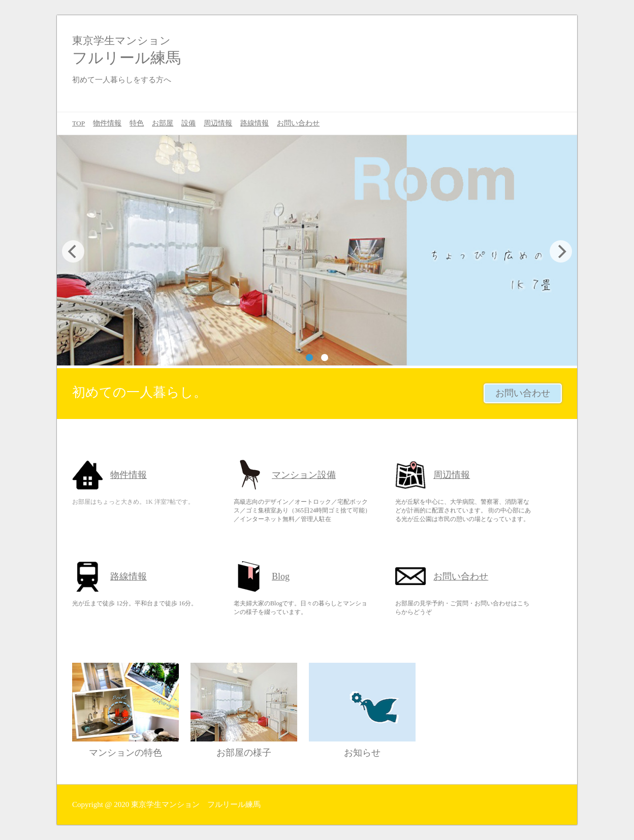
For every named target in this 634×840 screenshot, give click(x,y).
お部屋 (163, 123)
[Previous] (73, 251)
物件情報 (107, 123)
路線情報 (255, 123)
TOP (78, 123)
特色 (137, 123)
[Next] (561, 251)
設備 (188, 123)
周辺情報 (218, 123)
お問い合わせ (298, 123)
